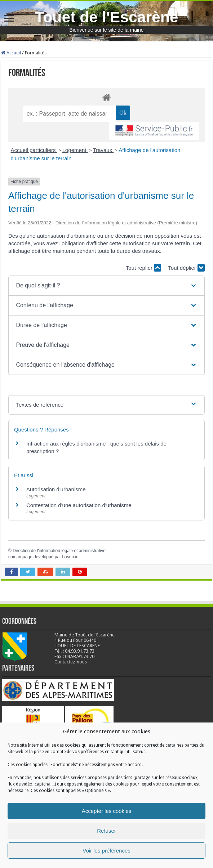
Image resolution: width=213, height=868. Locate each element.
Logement (75, 150)
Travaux (103, 150)
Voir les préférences (107, 851)
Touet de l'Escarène (106, 17)
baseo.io (70, 557)
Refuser (107, 831)
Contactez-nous (71, 662)
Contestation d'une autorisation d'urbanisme (79, 505)
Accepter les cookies (107, 811)
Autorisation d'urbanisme (56, 489)
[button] (106, 286)
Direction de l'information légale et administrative (59, 551)
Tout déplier (186, 268)
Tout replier (143, 268)
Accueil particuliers (34, 150)
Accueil (11, 53)
